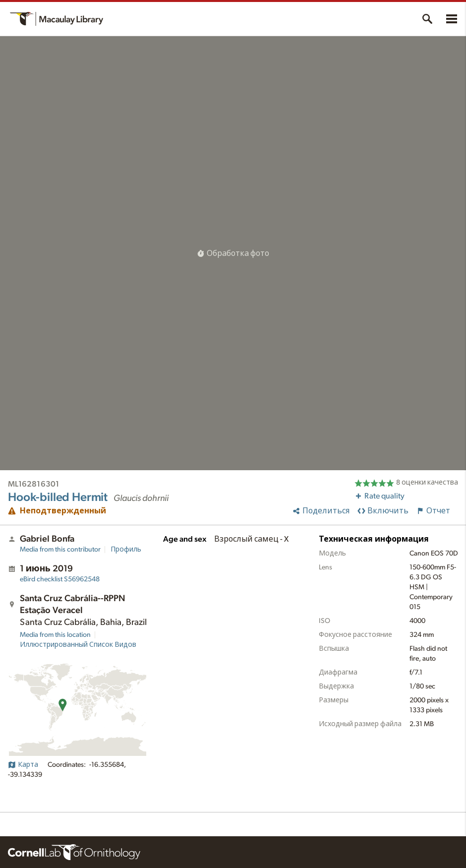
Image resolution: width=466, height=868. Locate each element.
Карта (23, 765)
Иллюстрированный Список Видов (78, 645)
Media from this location (55, 635)
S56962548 (60, 579)
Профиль (126, 550)
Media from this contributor (60, 550)
